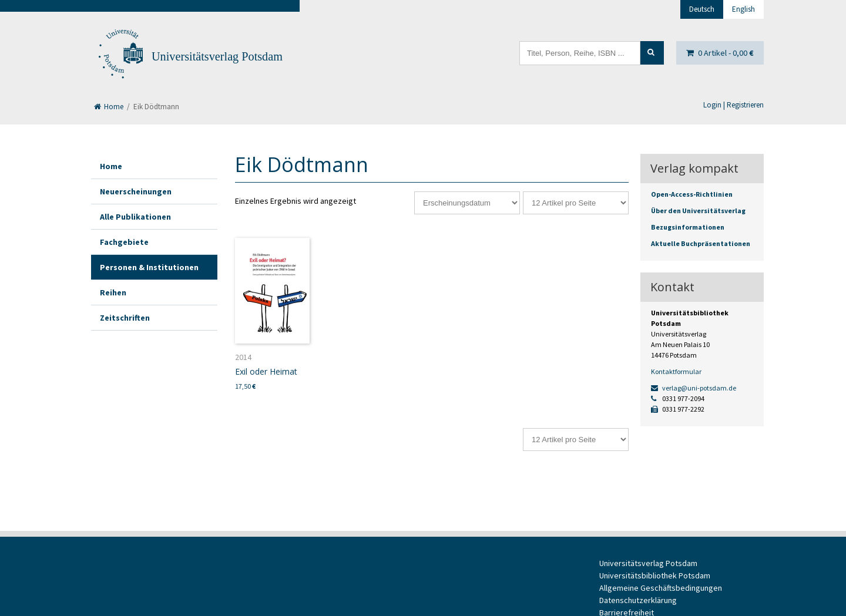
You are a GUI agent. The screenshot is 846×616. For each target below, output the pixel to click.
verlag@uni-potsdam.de (694, 388)
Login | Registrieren (733, 105)
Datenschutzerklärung (638, 600)
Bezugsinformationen (688, 227)
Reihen (113, 292)
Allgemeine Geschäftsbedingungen (661, 588)
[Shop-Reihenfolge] (467, 203)
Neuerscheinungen (136, 191)
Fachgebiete (124, 242)
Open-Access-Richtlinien (692, 194)
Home (109, 107)
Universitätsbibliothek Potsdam (655, 575)
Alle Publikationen (135, 217)
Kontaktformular (676, 371)
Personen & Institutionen (149, 267)
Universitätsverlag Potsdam (217, 56)
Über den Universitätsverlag (698, 211)
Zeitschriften (125, 318)
